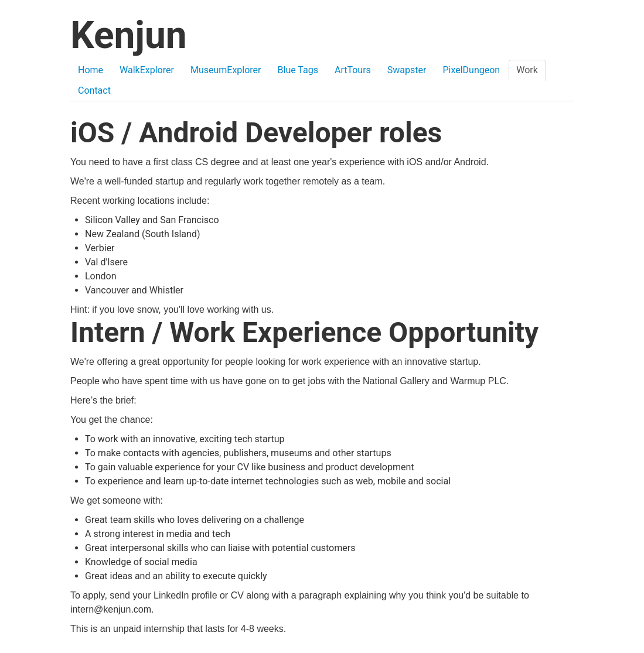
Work (527, 70)
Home (91, 70)
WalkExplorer (147, 70)
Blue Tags (298, 70)
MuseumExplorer (226, 70)
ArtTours (353, 70)
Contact (94, 90)
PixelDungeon (471, 70)
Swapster (407, 70)
